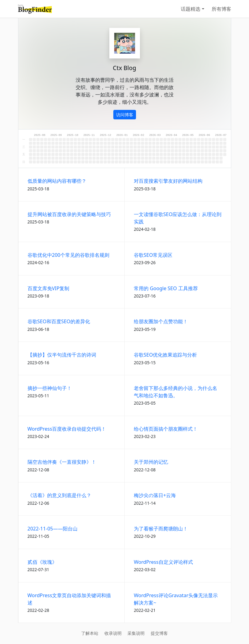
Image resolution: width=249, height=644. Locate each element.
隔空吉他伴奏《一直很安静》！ (62, 462)
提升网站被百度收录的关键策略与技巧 (69, 214)
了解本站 (90, 633)
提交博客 (159, 633)
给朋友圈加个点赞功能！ (161, 321)
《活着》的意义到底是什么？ (59, 495)
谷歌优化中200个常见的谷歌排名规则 (68, 255)
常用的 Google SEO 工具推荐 (166, 288)
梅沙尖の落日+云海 (155, 495)
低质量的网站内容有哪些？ (57, 181)
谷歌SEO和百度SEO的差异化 (59, 321)
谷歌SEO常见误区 (153, 255)
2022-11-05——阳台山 (53, 529)
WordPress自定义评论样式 (163, 562)
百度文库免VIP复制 (49, 288)
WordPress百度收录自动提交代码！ (67, 429)
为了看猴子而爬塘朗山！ (161, 529)
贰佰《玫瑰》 (42, 562)
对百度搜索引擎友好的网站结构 (168, 181)
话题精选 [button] (191, 9)
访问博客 (125, 115)
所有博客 (221, 9)
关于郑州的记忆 (151, 462)
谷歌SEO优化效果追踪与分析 (165, 355)
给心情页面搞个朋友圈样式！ (166, 429)
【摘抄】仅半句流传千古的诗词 (62, 355)
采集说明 (136, 633)
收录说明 (113, 633)
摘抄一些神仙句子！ (50, 388)
